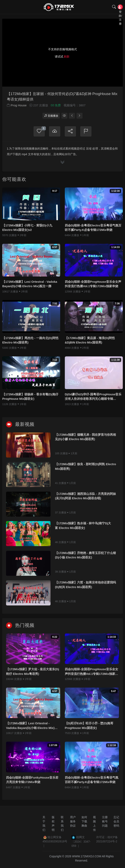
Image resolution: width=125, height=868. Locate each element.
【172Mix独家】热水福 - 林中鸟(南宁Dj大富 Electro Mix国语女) (83, 527)
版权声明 (53, 824)
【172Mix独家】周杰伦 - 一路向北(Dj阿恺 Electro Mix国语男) (30, 342)
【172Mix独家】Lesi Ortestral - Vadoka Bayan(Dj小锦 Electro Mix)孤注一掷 (30, 286)
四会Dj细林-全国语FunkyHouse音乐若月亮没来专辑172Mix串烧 (32, 781)
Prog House (19, 107)
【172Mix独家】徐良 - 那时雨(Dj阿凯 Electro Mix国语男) (85, 468)
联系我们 (62, 824)
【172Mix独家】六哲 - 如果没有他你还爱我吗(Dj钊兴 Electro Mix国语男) (85, 586)
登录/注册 (120, 7)
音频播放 (51, 117)
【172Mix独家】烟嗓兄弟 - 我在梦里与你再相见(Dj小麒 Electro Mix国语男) (85, 439)
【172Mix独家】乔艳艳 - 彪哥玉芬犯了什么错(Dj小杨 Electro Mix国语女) (85, 557)
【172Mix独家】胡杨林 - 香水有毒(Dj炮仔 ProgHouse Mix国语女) (30, 398)
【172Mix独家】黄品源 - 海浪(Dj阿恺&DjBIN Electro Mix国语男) (90, 342)
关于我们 (44, 824)
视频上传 (94, 824)
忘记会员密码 (116, 822)
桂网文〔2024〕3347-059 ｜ (81, 842)
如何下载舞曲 (84, 822)
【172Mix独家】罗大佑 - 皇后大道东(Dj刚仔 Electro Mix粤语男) (33, 673)
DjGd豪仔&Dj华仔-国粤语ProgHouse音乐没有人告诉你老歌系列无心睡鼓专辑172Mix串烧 (93, 398)
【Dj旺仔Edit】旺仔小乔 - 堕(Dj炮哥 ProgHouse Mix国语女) (89, 727)
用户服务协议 (73, 822)
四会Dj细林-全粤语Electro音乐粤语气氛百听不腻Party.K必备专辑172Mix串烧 (93, 229)
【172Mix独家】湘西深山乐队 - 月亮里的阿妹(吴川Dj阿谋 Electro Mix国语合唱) (85, 498)
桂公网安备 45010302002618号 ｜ (55, 842)
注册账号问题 (105, 822)
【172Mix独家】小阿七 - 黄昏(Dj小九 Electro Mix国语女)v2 (27, 229)
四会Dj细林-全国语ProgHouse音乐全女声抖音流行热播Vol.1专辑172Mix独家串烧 (93, 286)
